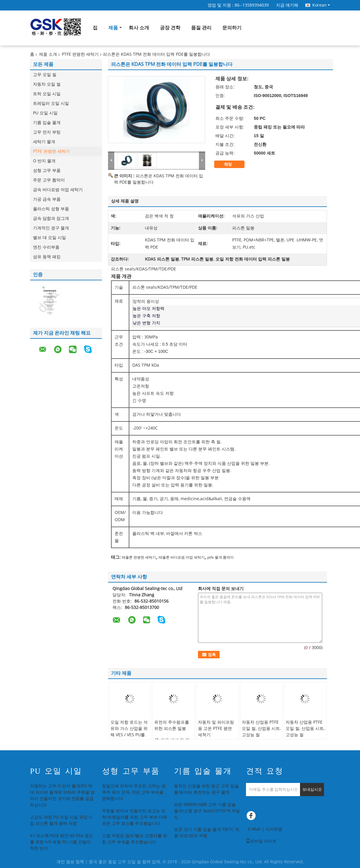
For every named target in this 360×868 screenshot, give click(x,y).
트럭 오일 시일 (47, 94)
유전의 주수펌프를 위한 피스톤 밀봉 (172, 725)
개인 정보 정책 (70, 862)
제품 (113, 28)
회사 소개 (139, 28)
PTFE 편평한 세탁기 (80, 54)
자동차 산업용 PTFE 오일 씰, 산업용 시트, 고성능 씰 (261, 729)
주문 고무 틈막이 (49, 180)
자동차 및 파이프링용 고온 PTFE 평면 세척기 (216, 729)
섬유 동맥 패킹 (47, 257)
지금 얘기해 (287, 5)
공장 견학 (170, 28)
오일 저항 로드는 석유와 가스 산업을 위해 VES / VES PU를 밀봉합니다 (129, 732)
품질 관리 (201, 28)
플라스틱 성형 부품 (51, 209)
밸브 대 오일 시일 (49, 238)
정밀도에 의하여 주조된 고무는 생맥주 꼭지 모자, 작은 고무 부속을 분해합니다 (134, 792)
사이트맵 (274, 829)
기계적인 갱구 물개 (51, 228)
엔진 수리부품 (46, 247)
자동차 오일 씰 (47, 84)
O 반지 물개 (44, 161)
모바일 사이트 (261, 841)
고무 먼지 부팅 (47, 132)
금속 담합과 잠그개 (51, 218)
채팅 (232, 164)
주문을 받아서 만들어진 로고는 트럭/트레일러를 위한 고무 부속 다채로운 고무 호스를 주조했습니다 (135, 817)
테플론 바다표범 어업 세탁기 (182, 557)
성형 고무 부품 (47, 171)
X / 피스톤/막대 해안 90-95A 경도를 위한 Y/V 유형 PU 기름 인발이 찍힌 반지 (61, 842)
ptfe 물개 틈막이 (220, 557)
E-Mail (254, 829)
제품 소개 (48, 54)
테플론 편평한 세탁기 (139, 557)
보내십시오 (312, 789)
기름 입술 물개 (47, 123)
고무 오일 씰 (45, 75)
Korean (321, 5)
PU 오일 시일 (45, 113)
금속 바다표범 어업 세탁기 (58, 190)
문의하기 (232, 28)
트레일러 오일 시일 (51, 103)
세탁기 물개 (44, 142)
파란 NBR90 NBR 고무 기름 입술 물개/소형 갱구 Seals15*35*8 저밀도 (207, 811)
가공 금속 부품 (47, 199)
